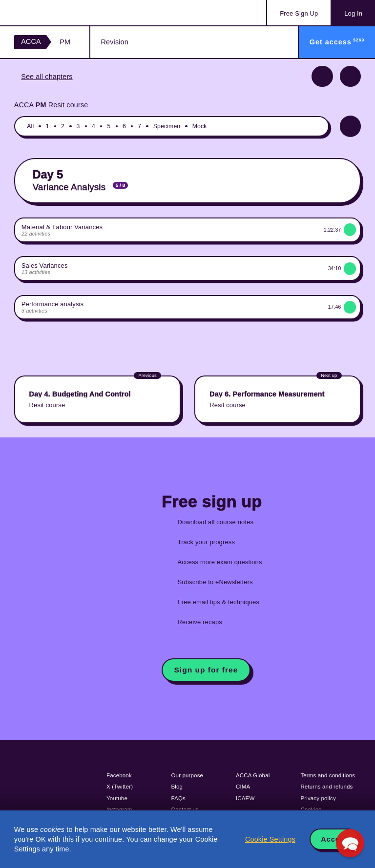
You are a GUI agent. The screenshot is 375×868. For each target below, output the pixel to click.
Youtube (117, 798)
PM (65, 42)
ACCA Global (253, 775)
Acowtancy (54, 13)
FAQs (178, 798)
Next (350, 76)
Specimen (167, 126)
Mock (200, 126)
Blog (177, 787)
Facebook (119, 775)
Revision (115, 42)
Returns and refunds (326, 787)
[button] (350, 843)
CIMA (243, 787)
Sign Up (299, 13)
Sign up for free (206, 670)
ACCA (31, 41)
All (30, 126)
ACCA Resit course (51, 105)
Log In (353, 13)
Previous (322, 76)
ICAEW (245, 798)
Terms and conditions (328, 775)
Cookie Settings (270, 839)
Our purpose (187, 775)
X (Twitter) (120, 787)
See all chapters (47, 77)
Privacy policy (318, 798)
